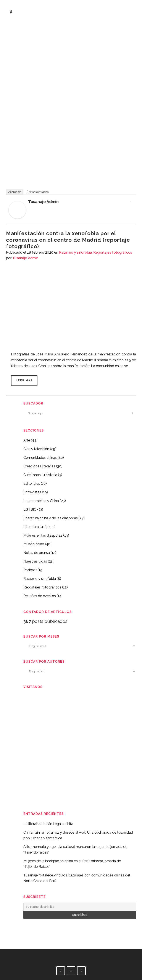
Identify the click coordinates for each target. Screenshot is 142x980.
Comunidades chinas (40, 458)
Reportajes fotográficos (113, 252)
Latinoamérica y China (41, 501)
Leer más (24, 380)
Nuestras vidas (35, 561)
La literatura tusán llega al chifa (48, 824)
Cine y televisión (36, 449)
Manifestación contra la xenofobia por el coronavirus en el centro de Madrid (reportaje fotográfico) (68, 240)
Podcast (30, 570)
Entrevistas (32, 492)
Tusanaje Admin (43, 202)
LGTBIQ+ (31, 509)
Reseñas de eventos (40, 596)
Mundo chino (34, 544)
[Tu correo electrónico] (80, 907)
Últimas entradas (37, 192)
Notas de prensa (37, 553)
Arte (27, 440)
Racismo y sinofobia (75, 252)
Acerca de (15, 192)
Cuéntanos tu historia (40, 475)
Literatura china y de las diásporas (51, 518)
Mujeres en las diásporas (43, 535)
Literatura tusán (36, 527)
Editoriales (32, 484)
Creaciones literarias (39, 466)
